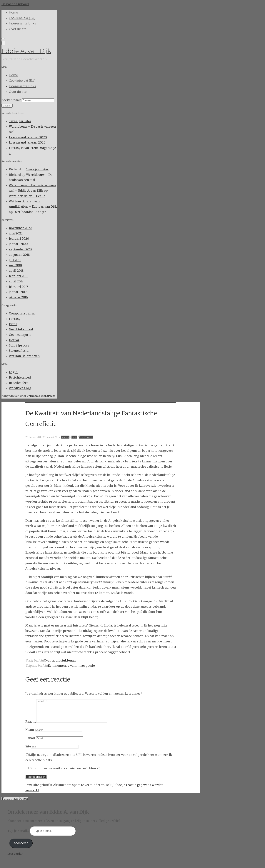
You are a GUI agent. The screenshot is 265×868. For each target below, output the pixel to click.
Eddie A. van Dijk (26, 51)
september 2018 (21, 249)
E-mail (30, 742)
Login (13, 372)
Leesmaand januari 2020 (27, 142)
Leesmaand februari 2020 (28, 137)
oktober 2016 (18, 297)
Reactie (31, 726)
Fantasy (15, 319)
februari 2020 (19, 239)
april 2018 (16, 271)
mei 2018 (15, 265)
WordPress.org (20, 388)
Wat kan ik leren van (24, 356)
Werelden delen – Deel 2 (27, 196)
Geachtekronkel (21, 329)
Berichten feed (20, 377)
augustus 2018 (19, 255)
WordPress (48, 396)
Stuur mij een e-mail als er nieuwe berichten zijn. (66, 773)
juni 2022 (16, 233)
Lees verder (15, 858)
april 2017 (16, 281)
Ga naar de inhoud (15, 4)
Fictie (13, 324)
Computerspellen (22, 313)
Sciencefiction (20, 351)
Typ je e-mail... (19, 835)
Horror (14, 340)
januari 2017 (18, 292)
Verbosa (32, 396)
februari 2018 (19, 276)
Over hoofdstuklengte (30, 212)
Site (28, 751)
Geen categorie (20, 335)
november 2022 (20, 228)
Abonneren (21, 848)
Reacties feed (19, 383)
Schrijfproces (19, 345)
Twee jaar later (20, 121)
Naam (30, 734)
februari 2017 (18, 287)
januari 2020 (18, 244)
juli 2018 (15, 260)
